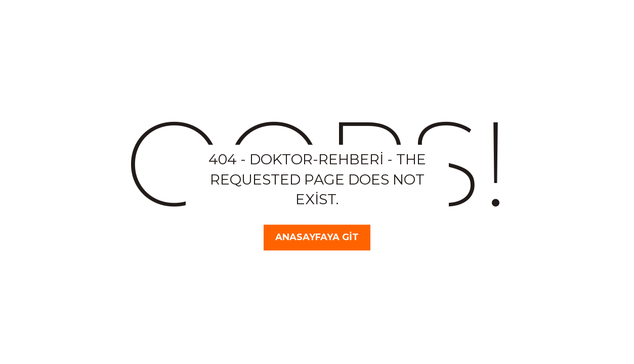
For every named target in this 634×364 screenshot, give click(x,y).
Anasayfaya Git (317, 237)
